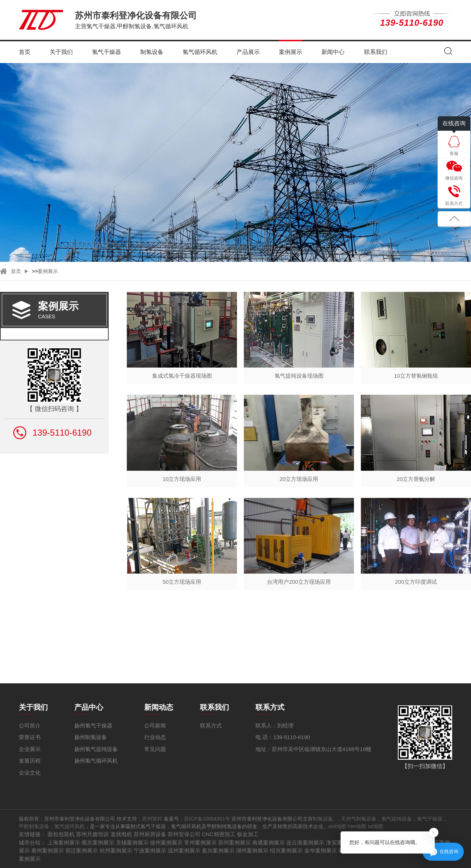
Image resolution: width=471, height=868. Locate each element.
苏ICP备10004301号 (207, 819)
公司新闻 (155, 726)
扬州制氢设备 (91, 737)
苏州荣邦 (152, 819)
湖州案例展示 (252, 850)
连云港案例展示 (305, 842)
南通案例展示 (268, 842)
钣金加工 (248, 834)
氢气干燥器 (107, 52)
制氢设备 (152, 52)
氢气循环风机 (200, 52)
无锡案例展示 (132, 842)
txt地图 (376, 826)
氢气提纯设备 (397, 819)
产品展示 (248, 52)
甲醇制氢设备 (34, 826)
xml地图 (337, 826)
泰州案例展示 (47, 850)
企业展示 (30, 749)
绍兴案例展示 (286, 850)
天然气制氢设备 (359, 819)
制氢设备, (324, 819)
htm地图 (357, 826)
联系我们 (376, 52)
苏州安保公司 (184, 834)
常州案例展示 (200, 842)
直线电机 (121, 834)
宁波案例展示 (150, 850)
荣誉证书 (30, 737)
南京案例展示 (98, 842)
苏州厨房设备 (150, 834)
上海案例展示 (64, 842)
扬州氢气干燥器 (93, 726)
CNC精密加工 (219, 834)
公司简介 (30, 726)
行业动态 (155, 737)
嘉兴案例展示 (218, 850)
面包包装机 (61, 834)
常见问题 (155, 749)
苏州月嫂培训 (92, 834)
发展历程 (30, 761)
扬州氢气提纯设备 (96, 749)
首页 (25, 52)
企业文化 (30, 773)
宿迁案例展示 (82, 850)
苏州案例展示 (234, 842)
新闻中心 (333, 52)
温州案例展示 (184, 850)
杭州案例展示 (116, 850)
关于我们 (61, 52)
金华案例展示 (321, 850)
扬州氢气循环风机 (96, 761)
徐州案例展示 (166, 842)
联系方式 (211, 726)
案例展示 (291, 52)
